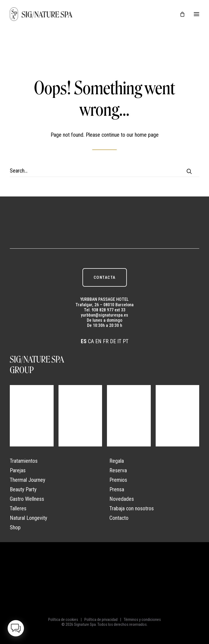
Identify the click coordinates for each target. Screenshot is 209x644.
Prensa (117, 489)
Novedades (122, 499)
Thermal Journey (27, 480)
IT (119, 341)
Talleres (18, 508)
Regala (117, 461)
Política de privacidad (101, 620)
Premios (118, 480)
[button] (196, 14)
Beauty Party (23, 489)
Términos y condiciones (142, 620)
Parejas (18, 470)
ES (84, 341)
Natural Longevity (28, 518)
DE (113, 341)
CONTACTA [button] (105, 277)
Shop (15, 527)
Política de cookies (63, 620)
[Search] (104, 171)
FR (106, 341)
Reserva (118, 470)
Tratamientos (24, 461)
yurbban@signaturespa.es (104, 315)
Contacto (119, 518)
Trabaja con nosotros (132, 508)
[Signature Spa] (41, 14)
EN (98, 341)
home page (147, 135)
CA (91, 341)
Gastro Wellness (27, 499)
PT (126, 341)
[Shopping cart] (180, 14)
